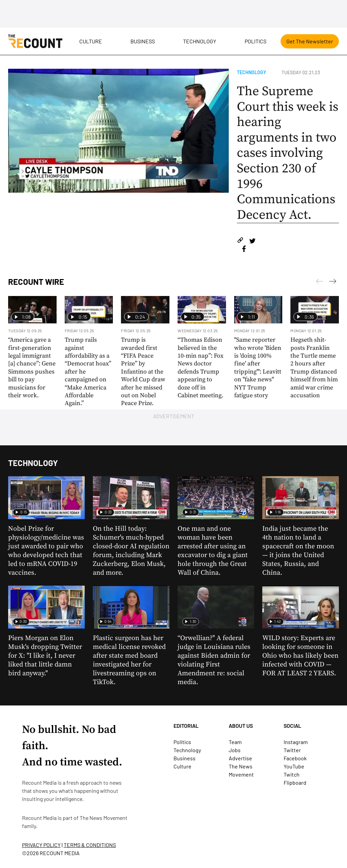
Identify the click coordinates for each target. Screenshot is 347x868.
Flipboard (295, 782)
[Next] (320, 282)
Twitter (292, 750)
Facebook (295, 758)
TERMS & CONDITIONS (90, 845)
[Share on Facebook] (244, 250)
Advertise (240, 758)
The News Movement (104, 818)
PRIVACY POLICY (41, 845)
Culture (91, 41)
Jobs (235, 750)
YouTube (294, 766)
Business (143, 41)
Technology (200, 41)
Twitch (292, 774)
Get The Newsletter (310, 41)
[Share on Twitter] (252, 241)
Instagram (296, 742)
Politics (256, 41)
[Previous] (333, 282)
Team (235, 742)
